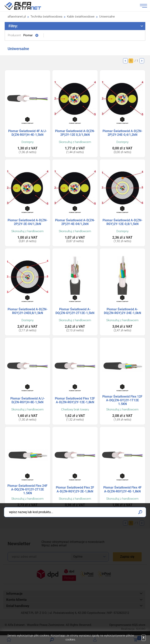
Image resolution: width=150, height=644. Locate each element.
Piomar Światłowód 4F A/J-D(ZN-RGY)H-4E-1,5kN (28, 133)
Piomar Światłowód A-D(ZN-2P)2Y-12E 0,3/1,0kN (75, 133)
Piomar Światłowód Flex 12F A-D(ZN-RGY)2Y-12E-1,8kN (75, 400)
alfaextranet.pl (17, 17)
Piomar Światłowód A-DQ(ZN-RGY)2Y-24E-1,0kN (122, 311)
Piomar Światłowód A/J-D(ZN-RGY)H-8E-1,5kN (28, 400)
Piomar (28, 35)
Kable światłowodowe (81, 17)
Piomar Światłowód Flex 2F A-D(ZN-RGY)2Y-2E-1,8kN (75, 489)
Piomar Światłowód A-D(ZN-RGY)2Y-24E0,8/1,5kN (28, 311)
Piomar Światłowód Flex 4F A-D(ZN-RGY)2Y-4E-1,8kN (122, 489)
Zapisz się (127, 557)
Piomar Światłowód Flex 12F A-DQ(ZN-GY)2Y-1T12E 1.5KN (122, 400)
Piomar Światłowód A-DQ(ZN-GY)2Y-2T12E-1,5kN (75, 311)
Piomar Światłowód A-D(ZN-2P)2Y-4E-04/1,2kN (75, 222)
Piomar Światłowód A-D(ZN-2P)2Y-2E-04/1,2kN (28, 222)
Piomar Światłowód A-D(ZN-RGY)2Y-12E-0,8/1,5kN (122, 222)
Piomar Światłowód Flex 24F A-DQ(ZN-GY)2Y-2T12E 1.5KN (27, 489)
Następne (142, 61)
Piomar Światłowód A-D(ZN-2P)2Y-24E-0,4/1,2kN (122, 133)
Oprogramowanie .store (127, 625)
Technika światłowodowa (46, 17)
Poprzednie (125, 61)
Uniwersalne (107, 17)
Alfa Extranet (28, 6)
